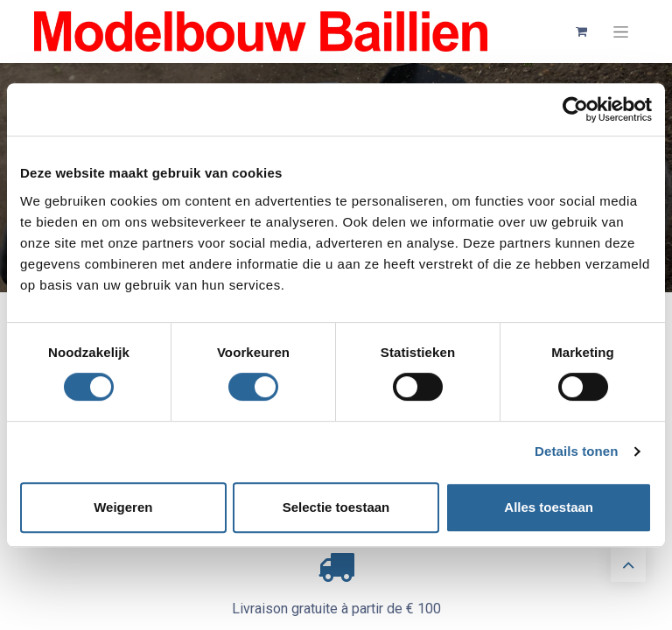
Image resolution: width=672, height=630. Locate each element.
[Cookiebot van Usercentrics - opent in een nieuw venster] (575, 109)
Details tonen (576, 451)
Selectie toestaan (336, 507)
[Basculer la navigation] (621, 32)
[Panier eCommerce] (581, 31)
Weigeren (123, 507)
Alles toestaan (549, 507)
